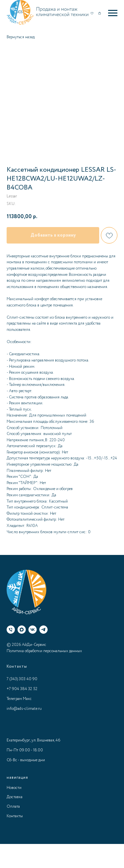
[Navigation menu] (113, 13)
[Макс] (22, 630)
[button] (92, 13)
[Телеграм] (43, 630)
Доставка (15, 797)
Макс (27, 699)
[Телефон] (11, 630)
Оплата (13, 807)
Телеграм (14, 699)
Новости (14, 788)
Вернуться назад (21, 37)
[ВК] (33, 630)
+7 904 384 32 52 (22, 689)
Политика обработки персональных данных (44, 651)
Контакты (15, 816)
